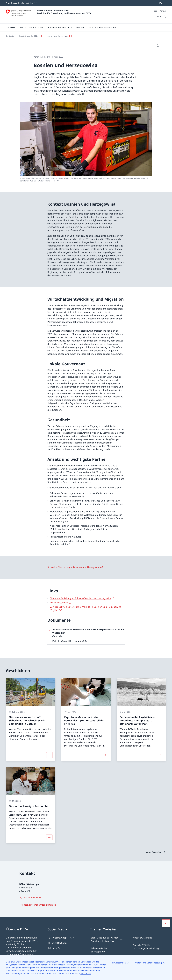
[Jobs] (155, 11)
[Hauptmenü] (84, 27)
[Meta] (160, 11)
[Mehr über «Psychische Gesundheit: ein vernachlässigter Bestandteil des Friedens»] (105, 755)
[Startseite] (10, 36)
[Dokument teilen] (164, 45)
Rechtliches (86, 974)
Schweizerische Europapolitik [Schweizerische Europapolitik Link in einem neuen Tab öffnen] (107, 950)
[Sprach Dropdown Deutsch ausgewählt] (162, 3)
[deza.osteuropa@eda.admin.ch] (38, 905)
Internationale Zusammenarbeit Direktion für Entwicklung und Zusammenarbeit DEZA (64, 12)
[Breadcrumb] (85, 36)
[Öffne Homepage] (48, 15)
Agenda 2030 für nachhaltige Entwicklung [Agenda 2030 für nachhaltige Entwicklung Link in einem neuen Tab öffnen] (149, 947)
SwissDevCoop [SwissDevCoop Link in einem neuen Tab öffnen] (57, 938)
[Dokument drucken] (158, 45)
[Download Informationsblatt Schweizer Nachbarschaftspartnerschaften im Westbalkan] (86, 635)
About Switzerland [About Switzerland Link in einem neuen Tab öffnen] (149, 938)
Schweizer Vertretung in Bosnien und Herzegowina (74, 567)
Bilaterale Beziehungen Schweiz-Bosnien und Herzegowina (81, 598)
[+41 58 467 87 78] (31, 897)
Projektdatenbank (59, 603)
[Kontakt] (163, 11)
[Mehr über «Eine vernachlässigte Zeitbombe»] (49, 837)
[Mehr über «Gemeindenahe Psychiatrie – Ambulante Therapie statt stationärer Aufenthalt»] (160, 755)
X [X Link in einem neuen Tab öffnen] (72, 938)
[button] (11, 27)
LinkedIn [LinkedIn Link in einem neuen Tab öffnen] (54, 948)
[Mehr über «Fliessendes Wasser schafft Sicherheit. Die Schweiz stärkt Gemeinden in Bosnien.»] (49, 755)
